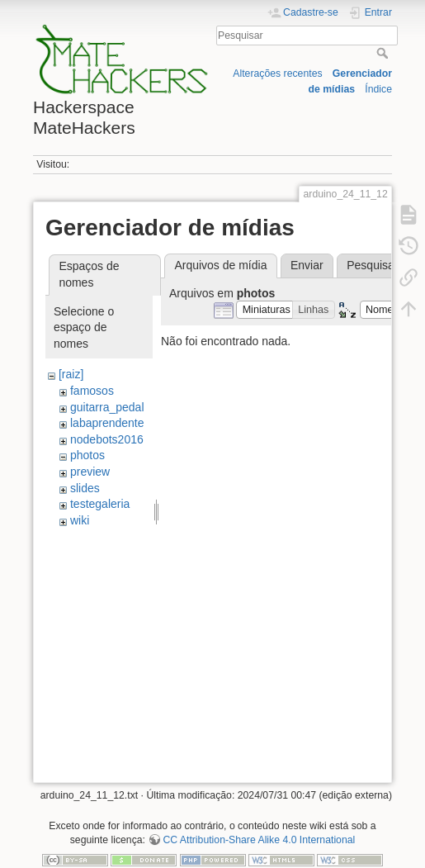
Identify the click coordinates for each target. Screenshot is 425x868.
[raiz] (71, 374)
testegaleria (100, 504)
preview (90, 472)
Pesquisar (384, 53)
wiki (80, 520)
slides (85, 488)
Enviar (307, 265)
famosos (92, 391)
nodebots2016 (107, 439)
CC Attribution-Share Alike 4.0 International (259, 840)
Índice (378, 89)
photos (87, 455)
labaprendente (107, 423)
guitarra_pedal (107, 407)
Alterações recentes (277, 74)
